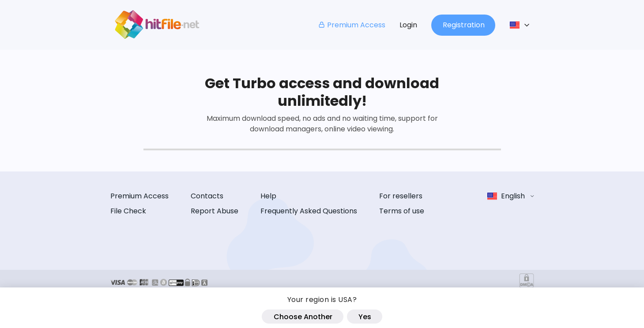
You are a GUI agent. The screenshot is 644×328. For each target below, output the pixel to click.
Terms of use (402, 211)
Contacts (207, 196)
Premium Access (352, 25)
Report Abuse (215, 211)
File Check (128, 211)
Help (268, 196)
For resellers (401, 196)
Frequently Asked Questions (309, 211)
